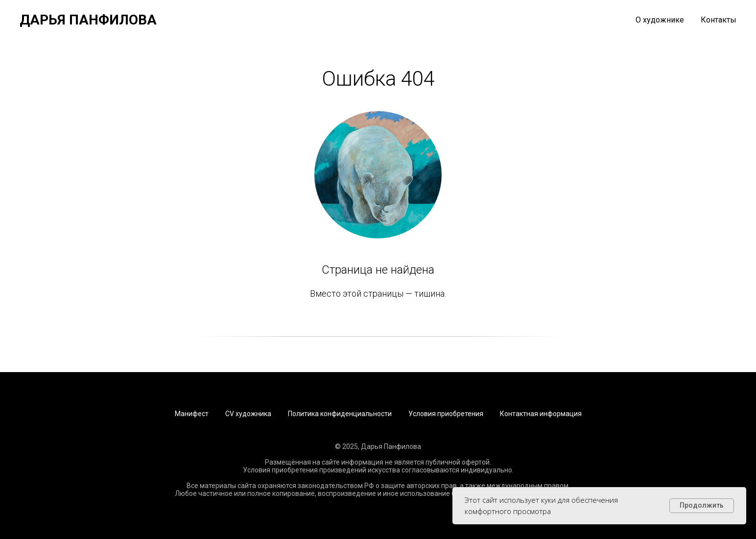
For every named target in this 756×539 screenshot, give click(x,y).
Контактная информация (541, 414)
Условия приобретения (446, 414)
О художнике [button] (660, 20)
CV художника (248, 414)
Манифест (192, 414)
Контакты (719, 20)
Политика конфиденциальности (340, 414)
